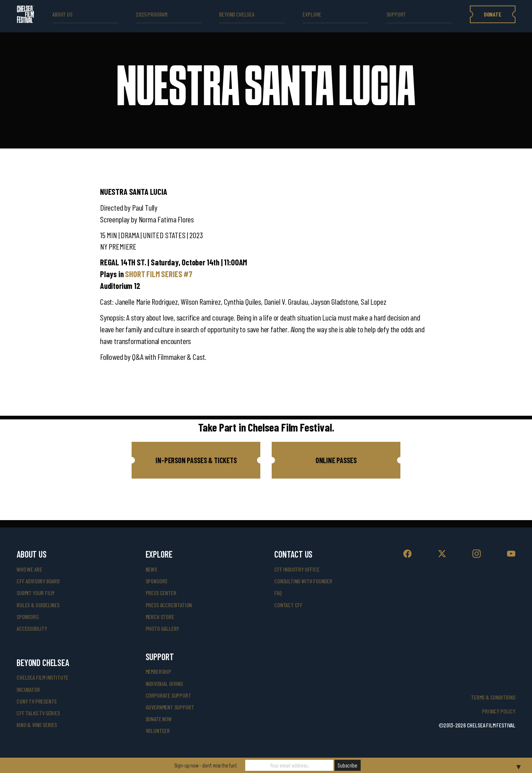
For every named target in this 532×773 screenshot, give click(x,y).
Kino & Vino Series (37, 725)
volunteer (158, 731)
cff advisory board (38, 581)
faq (278, 593)
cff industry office (297, 569)
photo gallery (163, 628)
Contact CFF (288, 605)
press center (161, 593)
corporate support (168, 695)
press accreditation (169, 605)
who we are (29, 569)
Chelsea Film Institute (42, 677)
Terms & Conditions (493, 697)
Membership (158, 671)
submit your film (35, 593)
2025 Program (151, 14)
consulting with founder (303, 581)
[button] (196, 460)
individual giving (164, 683)
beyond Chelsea (237, 14)
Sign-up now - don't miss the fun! (206, 765)
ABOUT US (62, 14)
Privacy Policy (499, 711)
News (151, 569)
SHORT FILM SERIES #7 (158, 274)
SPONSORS (157, 581)
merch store (160, 617)
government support (170, 707)
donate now (159, 719)
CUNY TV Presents (37, 701)
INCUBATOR (28, 689)
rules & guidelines (38, 605)
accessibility (32, 628)
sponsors (28, 617)
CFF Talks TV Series (38, 713)
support (396, 14)
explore (312, 14)
